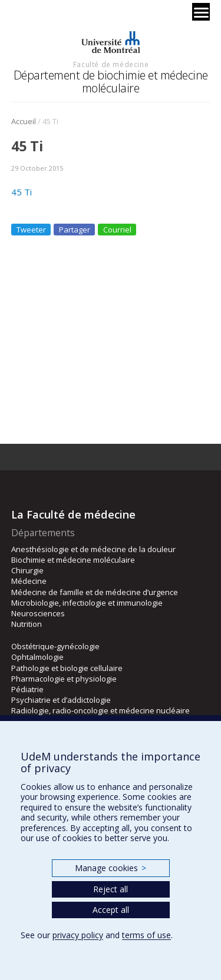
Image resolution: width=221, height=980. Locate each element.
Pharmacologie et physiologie (64, 679)
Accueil (24, 121)
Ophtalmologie (37, 657)
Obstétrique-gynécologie (55, 646)
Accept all (111, 910)
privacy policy (78, 935)
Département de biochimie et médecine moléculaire (111, 82)
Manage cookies (111, 868)
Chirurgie (27, 570)
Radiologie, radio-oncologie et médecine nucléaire (100, 710)
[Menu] (201, 12)
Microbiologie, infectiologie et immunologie (87, 603)
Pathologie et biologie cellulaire (67, 668)
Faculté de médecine (111, 64)
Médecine (29, 581)
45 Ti (22, 192)
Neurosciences (38, 613)
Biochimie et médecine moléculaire (73, 560)
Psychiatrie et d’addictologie (61, 700)
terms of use (146, 935)
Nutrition (27, 624)
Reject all (111, 889)
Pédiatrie (27, 689)
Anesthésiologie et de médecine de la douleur (93, 549)
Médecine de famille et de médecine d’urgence (95, 592)
